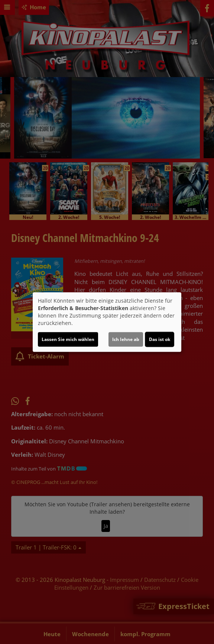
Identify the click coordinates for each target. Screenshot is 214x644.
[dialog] (107, 322)
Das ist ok (160, 339)
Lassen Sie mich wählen (68, 339)
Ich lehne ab (126, 339)
